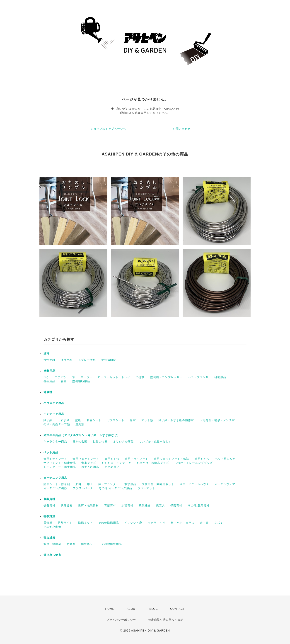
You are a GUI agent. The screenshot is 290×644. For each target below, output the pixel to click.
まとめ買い (112, 467)
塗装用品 (49, 371)
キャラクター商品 (55, 442)
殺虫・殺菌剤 (52, 544)
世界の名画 (100, 442)
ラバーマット (146, 488)
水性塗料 (49, 360)
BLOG (154, 609)
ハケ (46, 377)
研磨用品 (220, 377)
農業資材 (49, 499)
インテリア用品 (54, 414)
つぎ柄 (140, 377)
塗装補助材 (109, 360)
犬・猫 (204, 523)
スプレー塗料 (87, 360)
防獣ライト (65, 523)
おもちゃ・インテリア (116, 463)
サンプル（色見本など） (155, 442)
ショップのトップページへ (108, 129)
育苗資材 (110, 505)
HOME (110, 609)
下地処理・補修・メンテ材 (217, 420)
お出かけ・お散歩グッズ (153, 463)
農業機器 (145, 505)
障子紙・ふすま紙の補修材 (176, 420)
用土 (90, 484)
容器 (64, 381)
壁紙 (78, 420)
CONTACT (177, 609)
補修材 (48, 392)
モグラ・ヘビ (157, 523)
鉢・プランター (109, 484)
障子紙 (48, 420)
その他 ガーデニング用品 (115, 488)
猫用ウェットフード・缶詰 (172, 459)
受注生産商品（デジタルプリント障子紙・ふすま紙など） (82, 435)
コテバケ (61, 377)
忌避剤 (71, 544)
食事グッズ (89, 463)
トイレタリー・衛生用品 (60, 467)
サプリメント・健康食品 (60, 463)
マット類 (147, 420)
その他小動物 (52, 527)
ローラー (87, 377)
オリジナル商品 (123, 442)
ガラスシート (116, 420)
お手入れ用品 (90, 467)
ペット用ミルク (225, 459)
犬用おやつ (112, 459)
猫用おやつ (202, 459)
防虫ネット (88, 544)
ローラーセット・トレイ (114, 377)
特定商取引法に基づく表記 (166, 620)
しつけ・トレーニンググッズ (194, 463)
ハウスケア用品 (54, 403)
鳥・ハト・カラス (183, 523)
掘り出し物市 (52, 555)
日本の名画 (80, 442)
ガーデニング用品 (55, 478)
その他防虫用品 (112, 544)
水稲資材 (127, 505)
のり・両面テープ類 (57, 424)
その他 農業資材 (199, 505)
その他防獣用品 (109, 523)
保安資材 (176, 505)
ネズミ (219, 523)
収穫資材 (67, 505)
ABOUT (132, 609)
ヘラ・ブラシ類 (198, 377)
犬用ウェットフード (86, 459)
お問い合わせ (182, 129)
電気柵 (48, 523)
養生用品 (49, 381)
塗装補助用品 (81, 381)
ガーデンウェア (225, 484)
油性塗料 (67, 360)
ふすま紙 (64, 420)
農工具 (161, 505)
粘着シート (94, 420)
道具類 (80, 424)
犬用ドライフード (55, 459)
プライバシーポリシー (121, 620)
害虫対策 (49, 538)
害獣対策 (49, 516)
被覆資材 (49, 505)
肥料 (78, 484)
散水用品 (130, 484)
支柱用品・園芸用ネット (158, 484)
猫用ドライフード (137, 459)
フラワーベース (83, 488)
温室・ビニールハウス (194, 484)
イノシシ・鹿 (133, 523)
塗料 (46, 354)
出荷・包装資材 (88, 505)
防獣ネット (86, 523)
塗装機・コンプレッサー (166, 377)
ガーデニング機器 (55, 488)
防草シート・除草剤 (57, 484)
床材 (133, 420)
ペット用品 (51, 452)
